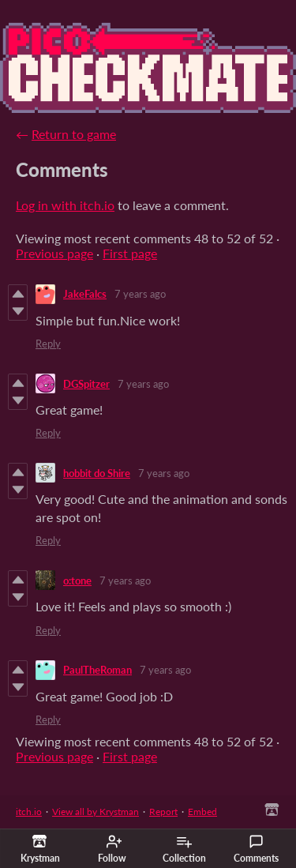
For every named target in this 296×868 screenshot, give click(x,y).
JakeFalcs (85, 294)
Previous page (54, 253)
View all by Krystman (96, 812)
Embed (202, 812)
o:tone (77, 581)
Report (163, 812)
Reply (48, 344)
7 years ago (140, 294)
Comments (256, 849)
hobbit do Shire (97, 473)
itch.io (29, 812)
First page (130, 253)
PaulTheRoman (97, 670)
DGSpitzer (86, 384)
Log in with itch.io (65, 205)
